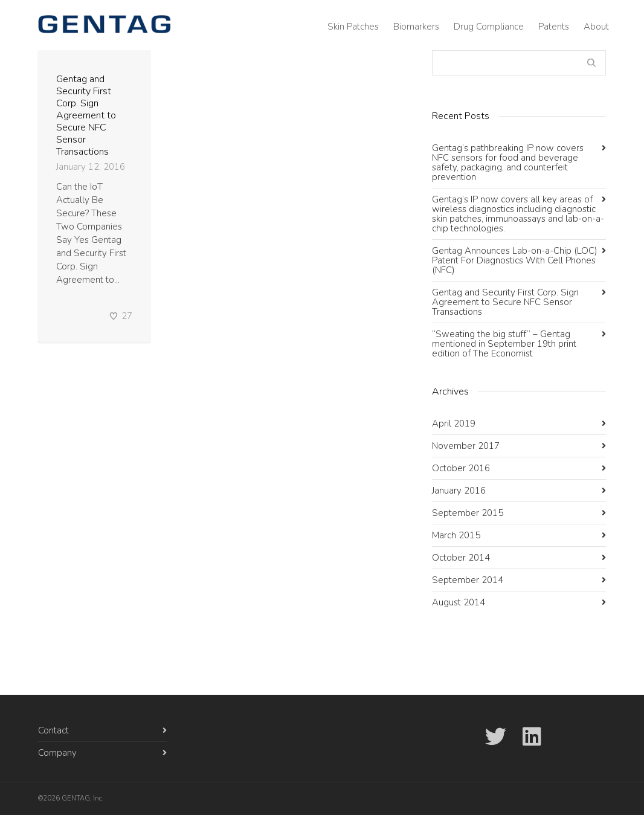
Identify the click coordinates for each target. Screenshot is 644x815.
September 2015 (468, 513)
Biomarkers (416, 27)
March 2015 (456, 535)
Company (57, 753)
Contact (53, 730)
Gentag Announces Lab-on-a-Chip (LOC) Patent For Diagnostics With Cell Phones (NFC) (515, 260)
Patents (554, 27)
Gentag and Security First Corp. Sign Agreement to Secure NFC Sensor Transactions (86, 115)
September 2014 (468, 580)
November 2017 (466, 446)
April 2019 (454, 424)
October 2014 (461, 558)
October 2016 (461, 468)
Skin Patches (353, 27)
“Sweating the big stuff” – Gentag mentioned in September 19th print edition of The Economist (504, 344)
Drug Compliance (489, 27)
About (596, 27)
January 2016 (459, 491)
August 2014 (459, 602)
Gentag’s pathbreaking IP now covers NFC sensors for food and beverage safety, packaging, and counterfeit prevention (508, 163)
